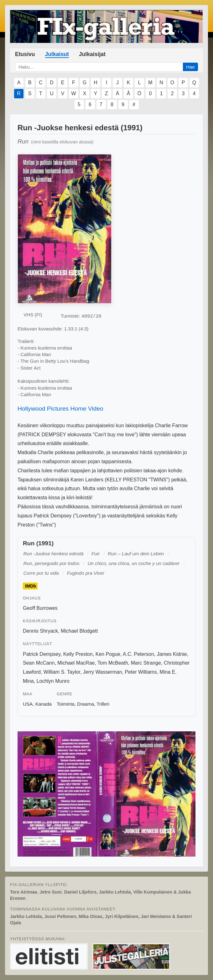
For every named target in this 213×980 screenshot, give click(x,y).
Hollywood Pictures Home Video (60, 409)
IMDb (31, 586)
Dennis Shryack (40, 631)
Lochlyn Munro (53, 681)
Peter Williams (141, 672)
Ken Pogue (108, 654)
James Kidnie (172, 654)
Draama (86, 704)
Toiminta (66, 704)
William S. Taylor (62, 672)
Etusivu (25, 54)
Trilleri (103, 704)
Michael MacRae (76, 663)
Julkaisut (57, 54)
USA (28, 704)
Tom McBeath (113, 663)
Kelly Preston (78, 654)
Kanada (44, 704)
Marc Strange (146, 663)
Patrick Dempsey (42, 654)
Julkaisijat (92, 54)
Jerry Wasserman (103, 672)
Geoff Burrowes (40, 608)
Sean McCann (39, 663)
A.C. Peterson (138, 654)
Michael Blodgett (79, 631)
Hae (190, 67)
